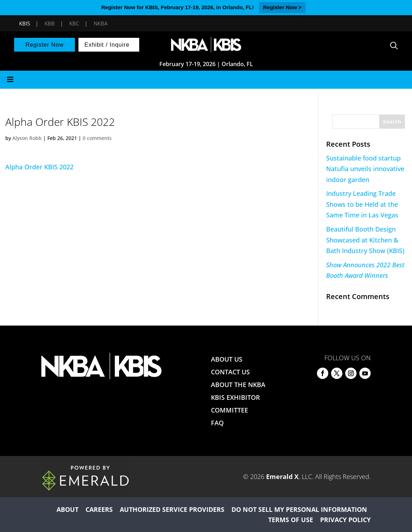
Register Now (45, 45)
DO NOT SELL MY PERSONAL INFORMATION (299, 509)
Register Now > (282, 7)
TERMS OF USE (291, 520)
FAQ (217, 423)
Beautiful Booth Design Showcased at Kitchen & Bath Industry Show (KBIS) (365, 240)
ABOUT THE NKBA (238, 385)
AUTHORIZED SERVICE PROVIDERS (172, 509)
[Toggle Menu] (206, 80)
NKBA (101, 23)
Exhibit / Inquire (107, 45)
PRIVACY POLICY (345, 520)
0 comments (97, 138)
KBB (50, 23)
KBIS (25, 23)
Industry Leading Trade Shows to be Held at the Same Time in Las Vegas (362, 204)
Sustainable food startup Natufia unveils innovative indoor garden (365, 169)
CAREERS (99, 509)
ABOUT (67, 509)
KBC (74, 23)
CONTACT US (230, 372)
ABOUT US (227, 359)
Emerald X (282, 477)
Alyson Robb (27, 138)
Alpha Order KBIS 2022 (39, 167)
